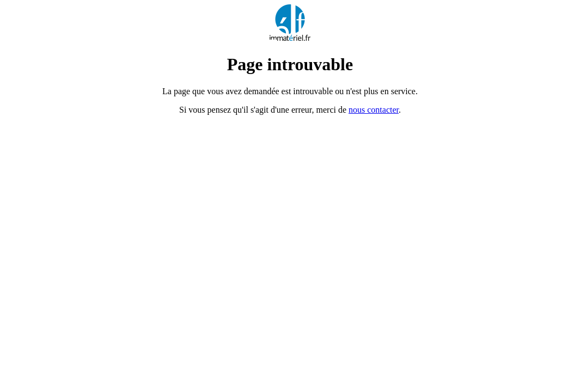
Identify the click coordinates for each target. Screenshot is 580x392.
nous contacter (374, 110)
